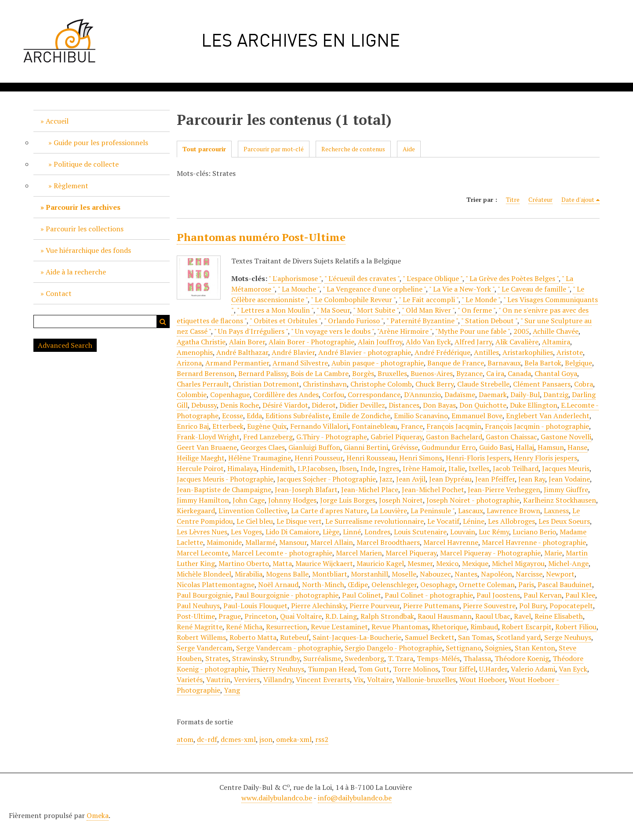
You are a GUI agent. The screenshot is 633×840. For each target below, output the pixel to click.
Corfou (333, 394)
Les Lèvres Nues (202, 532)
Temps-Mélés (438, 658)
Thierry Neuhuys (278, 669)
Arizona (189, 363)
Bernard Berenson (206, 373)
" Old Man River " (428, 310)
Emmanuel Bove (477, 416)
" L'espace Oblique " (433, 278)
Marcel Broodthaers (388, 542)
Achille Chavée (556, 331)
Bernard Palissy (263, 373)
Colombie (192, 394)
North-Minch (323, 584)
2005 (521, 331)
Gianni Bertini (366, 447)
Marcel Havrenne (451, 542)
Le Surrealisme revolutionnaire (375, 521)
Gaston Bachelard (454, 437)
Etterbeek (228, 426)
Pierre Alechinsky (318, 606)
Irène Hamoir (424, 468)
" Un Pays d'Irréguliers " (251, 331)
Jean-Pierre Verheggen (504, 489)
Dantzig (556, 394)
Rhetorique (449, 627)
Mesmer (420, 563)
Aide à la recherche (76, 272)
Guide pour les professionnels (101, 142)
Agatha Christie (201, 342)
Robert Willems (201, 637)
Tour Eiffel (459, 669)
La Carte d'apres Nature (329, 511)
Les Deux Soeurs (564, 521)
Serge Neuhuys (568, 637)
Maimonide (224, 542)
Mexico (447, 563)
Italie (457, 468)
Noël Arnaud (278, 584)
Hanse (577, 447)
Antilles (486, 352)
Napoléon (497, 574)
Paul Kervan (543, 595)
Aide (409, 149)
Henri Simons (421, 458)
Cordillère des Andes (286, 394)
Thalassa (477, 658)
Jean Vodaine (569, 479)
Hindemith (277, 468)
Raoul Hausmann (445, 616)
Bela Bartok (543, 363)
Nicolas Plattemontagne (216, 584)
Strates (217, 658)
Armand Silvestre (300, 363)
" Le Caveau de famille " (534, 289)
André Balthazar (242, 352)
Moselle (404, 574)
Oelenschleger (394, 584)
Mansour (293, 542)
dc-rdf (207, 739)
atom (185, 739)
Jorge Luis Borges (348, 500)
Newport (560, 574)
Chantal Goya (556, 373)
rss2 (322, 739)
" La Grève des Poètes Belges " (512, 278)
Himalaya (242, 468)
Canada (519, 373)
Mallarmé (260, 542)
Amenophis (195, 352)
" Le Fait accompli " (429, 299)
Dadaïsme (460, 394)
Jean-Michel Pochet (433, 489)
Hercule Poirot (200, 468)
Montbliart (330, 574)
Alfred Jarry (473, 342)
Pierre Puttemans (431, 606)
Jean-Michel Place (370, 489)
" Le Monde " (481, 299)
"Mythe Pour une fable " (473, 331)
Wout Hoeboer (482, 679)
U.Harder (493, 669)
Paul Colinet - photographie (429, 595)
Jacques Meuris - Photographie (225, 479)
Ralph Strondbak (387, 616)
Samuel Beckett (430, 637)
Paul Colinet (362, 595)
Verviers (247, 679)
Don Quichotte (483, 405)
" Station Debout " (489, 321)
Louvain (463, 532)
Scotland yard (518, 637)
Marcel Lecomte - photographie (282, 553)
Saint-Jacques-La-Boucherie (357, 637)
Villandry (278, 679)
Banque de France (456, 363)
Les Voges (246, 532)
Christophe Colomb (381, 384)
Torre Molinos (416, 669)
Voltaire (380, 679)
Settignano (464, 648)
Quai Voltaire (301, 616)
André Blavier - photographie (365, 352)
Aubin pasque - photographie (378, 363)
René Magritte (200, 627)
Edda (254, 416)
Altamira (556, 342)
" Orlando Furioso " (354, 321)
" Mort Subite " (376, 310)
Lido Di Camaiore (292, 532)
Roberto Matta (253, 637)
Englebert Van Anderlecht (548, 416)
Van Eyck (573, 669)
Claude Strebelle (483, 384)
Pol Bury (533, 606)
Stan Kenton (535, 648)
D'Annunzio (422, 394)
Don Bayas (439, 405)
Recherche (163, 321)
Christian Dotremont (266, 384)
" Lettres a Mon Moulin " (275, 310)
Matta (282, 563)
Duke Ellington (534, 405)
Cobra (584, 384)
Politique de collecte (86, 164)
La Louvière (389, 511)
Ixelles (479, 468)
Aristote (570, 352)
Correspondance (374, 394)
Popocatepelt (571, 606)
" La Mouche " (299, 289)
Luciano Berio (534, 532)
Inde (368, 468)
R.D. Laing (341, 616)
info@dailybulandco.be (355, 798)
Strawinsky (249, 658)
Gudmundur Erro (449, 447)
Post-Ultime (196, 616)
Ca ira (495, 373)
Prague (230, 616)
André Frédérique (442, 352)
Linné (352, 532)
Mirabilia (249, 574)
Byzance (469, 373)
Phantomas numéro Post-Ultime (261, 237)
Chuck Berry (435, 384)
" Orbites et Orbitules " (285, 321)
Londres (377, 532)
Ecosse (233, 416)
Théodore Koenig (522, 658)
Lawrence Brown (513, 511)
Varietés (190, 679)
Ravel (522, 616)
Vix (358, 679)
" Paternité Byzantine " (422, 321)
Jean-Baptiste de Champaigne (224, 489)
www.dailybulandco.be (277, 798)
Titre (513, 199)
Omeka (98, 815)
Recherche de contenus (353, 149)
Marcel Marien (359, 553)
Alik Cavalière (517, 342)
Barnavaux (504, 363)
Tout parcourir (204, 149)
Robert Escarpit (527, 627)
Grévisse (405, 447)
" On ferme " (477, 310)
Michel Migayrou (518, 563)
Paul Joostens (498, 595)
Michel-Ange (568, 563)
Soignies (498, 648)
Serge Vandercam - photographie (289, 648)
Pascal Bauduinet (565, 584)
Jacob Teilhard (516, 468)
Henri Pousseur (319, 458)
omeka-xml (294, 739)
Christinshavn (325, 384)
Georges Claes (263, 447)
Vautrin (218, 679)
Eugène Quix (267, 426)
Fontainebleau (375, 426)
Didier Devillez (362, 405)
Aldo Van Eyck (428, 342)
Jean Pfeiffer (495, 479)
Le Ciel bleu (255, 521)
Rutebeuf (295, 637)
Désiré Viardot (285, 405)
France (412, 426)
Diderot (324, 405)
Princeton (260, 616)
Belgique (578, 363)
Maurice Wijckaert (324, 563)
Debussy (204, 405)
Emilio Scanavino (421, 416)
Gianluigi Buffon (314, 447)
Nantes (466, 574)
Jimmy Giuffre (566, 489)
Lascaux (471, 511)
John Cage (249, 500)
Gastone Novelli (566, 437)
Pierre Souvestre (489, 606)
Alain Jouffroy (380, 342)
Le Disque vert (299, 521)
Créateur (540, 199)
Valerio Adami (533, 669)
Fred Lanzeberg (268, 437)
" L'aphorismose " (295, 278)
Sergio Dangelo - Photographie (393, 648)
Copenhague (230, 394)
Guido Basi (496, 447)
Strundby (285, 658)
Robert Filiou (576, 627)
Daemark (493, 394)
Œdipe (358, 584)
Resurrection (287, 627)
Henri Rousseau (371, 458)
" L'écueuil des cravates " (362, 278)
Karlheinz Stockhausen (560, 500)
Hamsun (551, 447)
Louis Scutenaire (420, 532)
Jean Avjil (411, 479)
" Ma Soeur (333, 310)
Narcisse (529, 574)
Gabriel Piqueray (397, 437)
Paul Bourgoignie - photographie (287, 595)
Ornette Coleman (487, 584)
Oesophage (438, 584)
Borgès (363, 373)
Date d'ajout (578, 199)
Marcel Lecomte (202, 553)
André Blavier (293, 352)
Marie (553, 553)
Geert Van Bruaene (207, 447)
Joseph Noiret (401, 500)
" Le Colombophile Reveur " (353, 299)
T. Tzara (400, 658)
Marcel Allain (332, 542)
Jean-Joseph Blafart (306, 489)
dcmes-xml (238, 739)
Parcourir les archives (83, 207)
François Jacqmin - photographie (537, 426)
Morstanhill (369, 574)
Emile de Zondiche (361, 416)
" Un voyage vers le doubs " (333, 331)
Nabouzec (435, 574)
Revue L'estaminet (339, 627)
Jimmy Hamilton (203, 500)
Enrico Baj (193, 426)
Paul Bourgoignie (204, 595)
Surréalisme (322, 658)
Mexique (475, 563)
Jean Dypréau (450, 479)
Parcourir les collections (85, 229)
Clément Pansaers (542, 384)
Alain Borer (247, 342)
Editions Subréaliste (297, 416)
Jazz (386, 479)
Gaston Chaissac (511, 437)
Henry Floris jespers (545, 458)
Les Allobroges (511, 521)
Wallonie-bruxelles (426, 679)
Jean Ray (532, 479)
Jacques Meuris (566, 468)
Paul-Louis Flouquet (255, 606)
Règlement (71, 186)
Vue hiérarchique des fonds (88, 250)
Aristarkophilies (528, 352)
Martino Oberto (244, 563)
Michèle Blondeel (204, 574)
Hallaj (525, 447)
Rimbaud (484, 627)
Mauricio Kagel (380, 563)
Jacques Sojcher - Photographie (326, 479)
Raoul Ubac (493, 616)
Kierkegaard (196, 511)
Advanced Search (65, 345)
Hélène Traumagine (260, 458)
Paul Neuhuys (198, 606)
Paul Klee (580, 595)
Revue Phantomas (400, 627)
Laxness (556, 511)
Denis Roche (240, 405)
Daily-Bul (525, 394)
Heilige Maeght (201, 458)
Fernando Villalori (319, 426)
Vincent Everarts (323, 679)
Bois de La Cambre (320, 373)
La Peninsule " (433, 511)
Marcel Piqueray (411, 553)
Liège (331, 532)
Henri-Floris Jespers (478, 458)
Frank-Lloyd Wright (208, 437)
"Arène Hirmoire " (405, 331)
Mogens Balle (287, 574)
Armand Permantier (237, 363)
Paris (526, 584)
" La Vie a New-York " (462, 289)
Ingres (389, 468)
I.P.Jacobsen (317, 468)
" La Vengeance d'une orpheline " (374, 289)
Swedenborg (364, 658)
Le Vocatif (443, 521)
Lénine (474, 521)
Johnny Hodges (292, 500)
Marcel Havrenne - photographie (534, 542)
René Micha (244, 627)
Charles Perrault (203, 384)
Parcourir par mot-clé (274, 149)
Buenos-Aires (432, 373)
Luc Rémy (494, 532)
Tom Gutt (374, 669)
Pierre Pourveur (375, 606)
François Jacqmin (454, 426)
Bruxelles (392, 373)
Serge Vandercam (205, 648)
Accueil (57, 121)
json (266, 739)
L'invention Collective (253, 511)
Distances (404, 405)
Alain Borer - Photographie (311, 342)
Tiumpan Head (331, 669)
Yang (232, 690)
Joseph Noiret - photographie (473, 500)
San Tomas (475, 637)
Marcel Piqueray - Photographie (490, 553)
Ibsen (348, 468)
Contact (59, 293)
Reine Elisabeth (559, 616)
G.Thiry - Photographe (332, 437)
